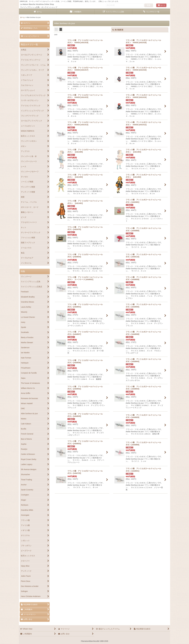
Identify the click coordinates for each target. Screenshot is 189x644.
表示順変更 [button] (118, 30)
